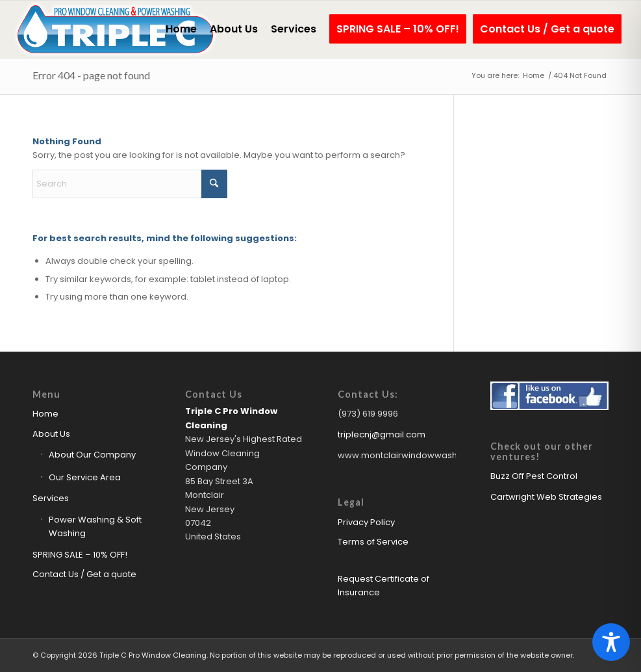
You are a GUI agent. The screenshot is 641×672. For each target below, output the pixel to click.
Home (45, 414)
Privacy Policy (366, 522)
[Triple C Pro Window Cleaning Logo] (115, 29)
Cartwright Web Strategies (546, 497)
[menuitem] (181, 29)
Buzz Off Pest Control (534, 476)
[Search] (130, 184)
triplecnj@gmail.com (382, 434)
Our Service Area (85, 477)
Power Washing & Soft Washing (95, 526)
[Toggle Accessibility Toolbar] (611, 642)
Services (51, 498)
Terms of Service (373, 542)
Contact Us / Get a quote (84, 574)
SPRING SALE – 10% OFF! (80, 555)
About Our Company (92, 455)
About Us (51, 434)
